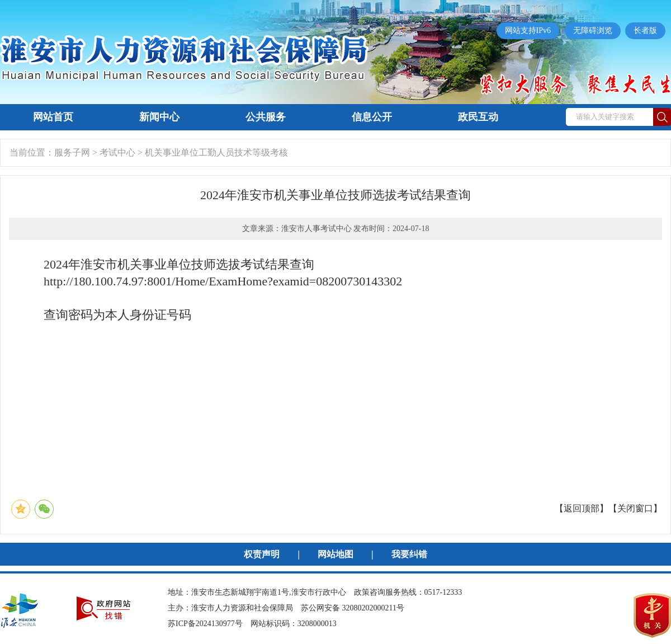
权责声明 (262, 554)
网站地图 (335, 554)
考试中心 (117, 152)
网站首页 (53, 117)
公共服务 (266, 117)
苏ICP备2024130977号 (205, 624)
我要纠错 (409, 554)
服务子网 (72, 152)
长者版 (645, 30)
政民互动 (478, 117)
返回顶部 (582, 508)
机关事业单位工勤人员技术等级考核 (216, 152)
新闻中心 (159, 117)
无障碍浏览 (593, 30)
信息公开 (372, 117)
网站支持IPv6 (528, 30)
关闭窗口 (635, 508)
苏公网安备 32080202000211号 (353, 608)
